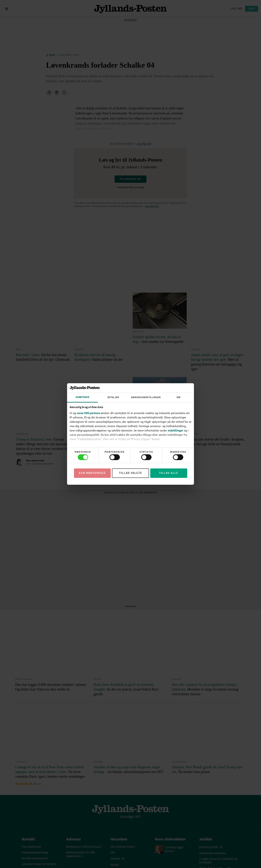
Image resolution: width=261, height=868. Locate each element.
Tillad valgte (131, 473)
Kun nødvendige (92, 473)
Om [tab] (179, 397)
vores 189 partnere (89, 413)
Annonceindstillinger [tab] (146, 397)
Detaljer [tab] (113, 397)
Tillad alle (169, 473)
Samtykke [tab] (83, 397)
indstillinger (176, 430)
